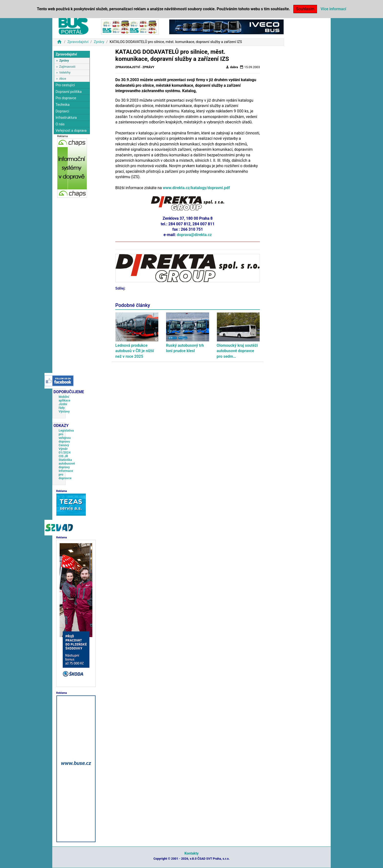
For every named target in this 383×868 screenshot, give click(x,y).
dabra (232, 67)
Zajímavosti (67, 67)
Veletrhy (65, 72)
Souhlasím (305, 9)
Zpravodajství (78, 42)
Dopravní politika (69, 92)
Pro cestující (65, 85)
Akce (63, 79)
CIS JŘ (63, 456)
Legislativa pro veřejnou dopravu (66, 436)
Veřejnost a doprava (71, 131)
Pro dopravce (66, 98)
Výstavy (64, 411)
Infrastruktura (66, 118)
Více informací (333, 9)
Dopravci (62, 111)
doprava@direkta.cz (194, 235)
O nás (60, 124)
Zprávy (99, 42)
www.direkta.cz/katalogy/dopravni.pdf (196, 188)
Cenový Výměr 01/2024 (65, 449)
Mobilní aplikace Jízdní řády (64, 402)
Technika (63, 105)
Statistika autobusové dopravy (67, 463)
